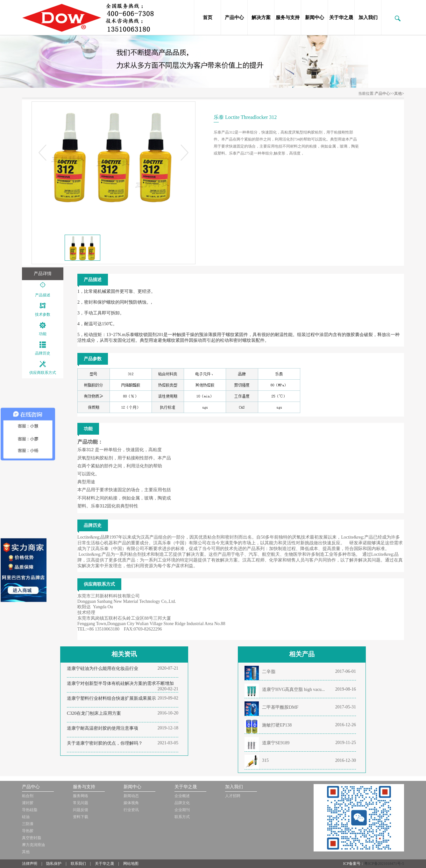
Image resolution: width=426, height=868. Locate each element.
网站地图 (131, 864)
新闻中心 (315, 17)
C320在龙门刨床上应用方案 (94, 713)
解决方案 (261, 17)
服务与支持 (288, 17)
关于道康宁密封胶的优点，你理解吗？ (105, 743)
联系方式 (182, 817)
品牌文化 (182, 803)
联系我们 (78, 864)
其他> (399, 93)
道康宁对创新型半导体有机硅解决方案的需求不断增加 (120, 683)
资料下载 (81, 817)
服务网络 (81, 796)
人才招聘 (233, 796)
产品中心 (234, 17)
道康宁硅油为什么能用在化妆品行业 (103, 668)
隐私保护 (54, 864)
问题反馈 (81, 810)
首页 (208, 17)
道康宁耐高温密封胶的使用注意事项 (103, 728)
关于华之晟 (341, 17)
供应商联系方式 (43, 373)
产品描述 (43, 295)
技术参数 (43, 314)
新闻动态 (131, 796)
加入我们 (368, 17)
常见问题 (81, 803)
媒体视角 (131, 803)
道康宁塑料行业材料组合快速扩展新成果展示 (111, 698)
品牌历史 (43, 353)
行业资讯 (131, 810)
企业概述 (182, 796)
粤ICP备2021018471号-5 (384, 864)
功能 (43, 334)
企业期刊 (182, 810)
